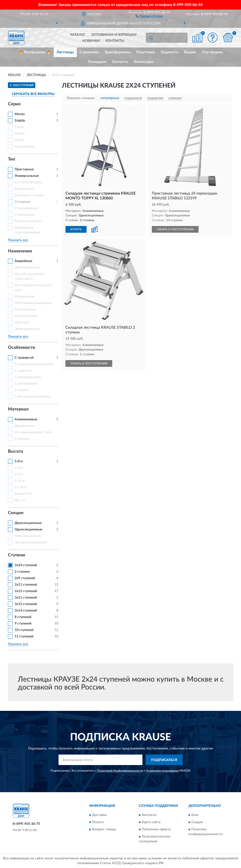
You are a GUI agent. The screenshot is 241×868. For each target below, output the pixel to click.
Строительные (26, 316)
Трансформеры (118, 52)
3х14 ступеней (26, 611)
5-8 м (19, 461)
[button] (149, 16)
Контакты (115, 41)
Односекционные (28, 529)
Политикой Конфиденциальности (120, 771)
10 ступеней (24, 630)
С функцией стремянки (33, 397)
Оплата (98, 822)
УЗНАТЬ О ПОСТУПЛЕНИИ (175, 229)
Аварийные (23, 261)
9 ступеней (23, 624)
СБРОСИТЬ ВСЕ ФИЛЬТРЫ (33, 94)
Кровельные (24, 297)
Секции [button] (16, 513)
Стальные (22, 439)
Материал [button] (18, 409)
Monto (20, 114)
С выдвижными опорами (34, 364)
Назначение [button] (20, 251)
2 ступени (22, 572)
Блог (195, 815)
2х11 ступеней (26, 585)
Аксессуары (144, 62)
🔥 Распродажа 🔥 (35, 52)
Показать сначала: (81, 98)
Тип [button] (12, 159)
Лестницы (65, 52)
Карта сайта (151, 822)
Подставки (146, 52)
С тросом (22, 390)
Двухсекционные (28, 523)
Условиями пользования (162, 771)
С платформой (26, 384)
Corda (19, 127)
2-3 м (19, 468)
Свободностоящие (29, 195)
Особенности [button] (22, 348)
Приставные (24, 169)
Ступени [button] (17, 555)
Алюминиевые (26, 419)
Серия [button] (14, 104)
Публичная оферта (156, 829)
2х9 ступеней (25, 578)
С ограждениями (28, 377)
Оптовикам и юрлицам (114, 35)
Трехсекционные (28, 536)
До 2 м (20, 500)
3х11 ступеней (26, 598)
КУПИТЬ (76, 229)
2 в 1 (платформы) (29, 182)
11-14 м (21, 487)
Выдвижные (24, 189)
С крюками (23, 371)
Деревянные (24, 426)
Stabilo (20, 121)
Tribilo (19, 140)
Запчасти (120, 62)
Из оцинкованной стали (33, 432)
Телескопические (28, 221)
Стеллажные (24, 215)
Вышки (190, 52)
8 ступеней (23, 617)
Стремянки (89, 52)
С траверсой (24, 358)
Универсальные (27, 176)
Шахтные (22, 322)
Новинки (91, 41)
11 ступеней (24, 636)
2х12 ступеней (26, 591)
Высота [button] (15, 452)
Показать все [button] (18, 240)
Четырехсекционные (31, 542)
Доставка (99, 815)
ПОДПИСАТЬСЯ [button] (164, 760)
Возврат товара (104, 829)
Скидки (197, 822)
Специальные (25, 309)
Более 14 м (23, 494)
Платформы (212, 52)
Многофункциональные (33, 303)
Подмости (170, 52)
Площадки (97, 62)
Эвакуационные (27, 329)
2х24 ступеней (26, 565)
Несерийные (24, 147)
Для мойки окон (27, 268)
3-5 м (19, 474)
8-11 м (20, 481)
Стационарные (26, 208)
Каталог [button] (78, 35)
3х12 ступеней (26, 604)
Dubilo (20, 134)
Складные (23, 202)
